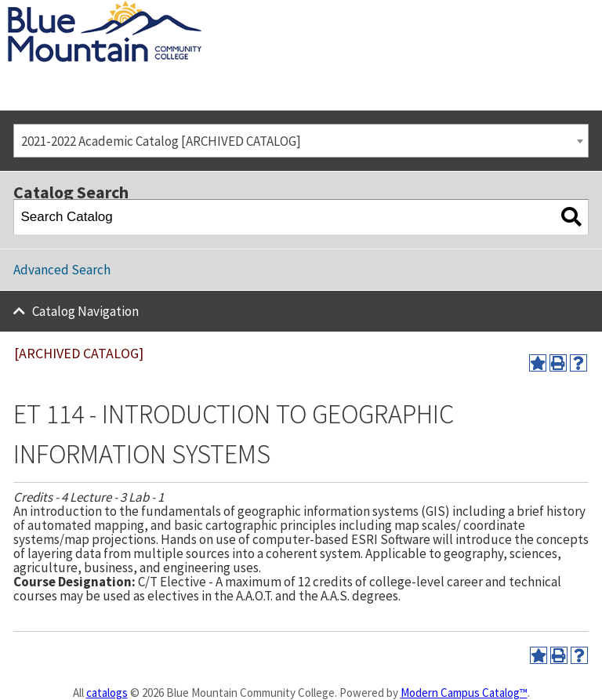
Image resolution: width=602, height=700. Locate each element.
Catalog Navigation (85, 311)
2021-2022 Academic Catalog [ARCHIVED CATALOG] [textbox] (161, 141)
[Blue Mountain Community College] (105, 10)
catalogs (107, 693)
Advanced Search (62, 270)
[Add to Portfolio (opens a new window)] (538, 363)
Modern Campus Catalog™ (464, 693)
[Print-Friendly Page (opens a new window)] (558, 363)
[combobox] (301, 141)
